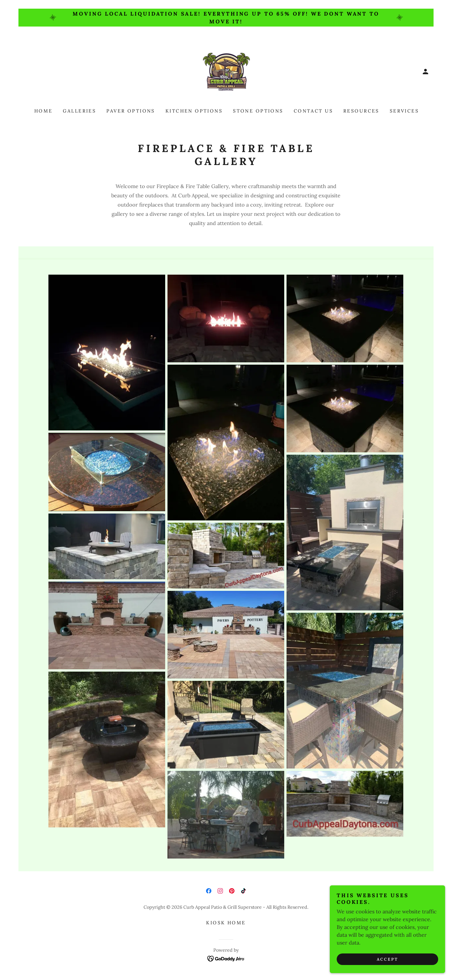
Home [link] (44, 111)
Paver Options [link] (131, 111)
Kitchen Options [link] (194, 111)
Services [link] (404, 111)
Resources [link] (361, 111)
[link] (226, 71)
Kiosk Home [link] (226, 923)
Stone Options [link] (258, 111)
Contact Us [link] (313, 111)
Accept (387, 959)
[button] (425, 72)
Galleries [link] (79, 111)
